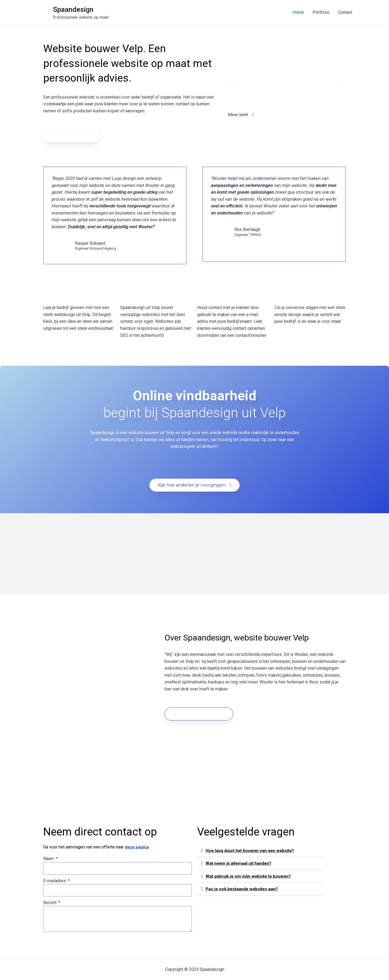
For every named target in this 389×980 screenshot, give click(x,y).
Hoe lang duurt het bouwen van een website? (251, 850)
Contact (345, 12)
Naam (49, 859)
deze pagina (137, 847)
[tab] (261, 851)
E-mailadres (55, 881)
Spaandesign (73, 9)
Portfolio (321, 12)
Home (298, 12)
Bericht (50, 903)
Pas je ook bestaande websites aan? (243, 889)
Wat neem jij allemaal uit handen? (239, 863)
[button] (71, 136)
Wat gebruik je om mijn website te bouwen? (250, 876)
